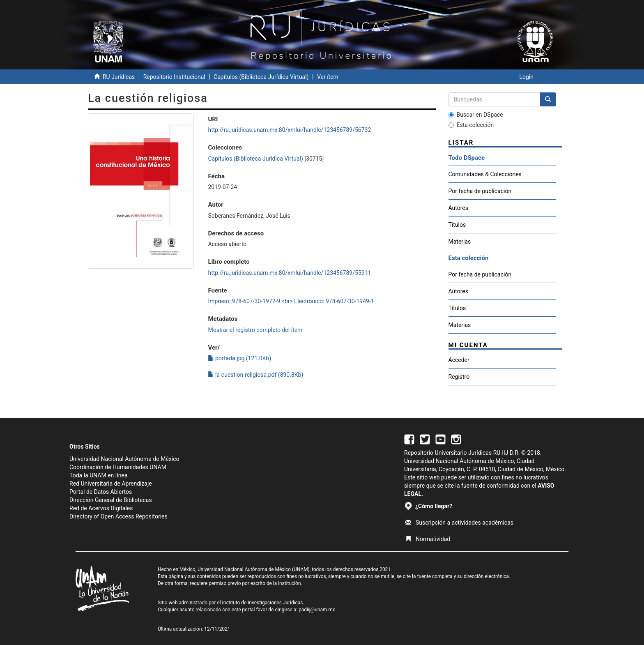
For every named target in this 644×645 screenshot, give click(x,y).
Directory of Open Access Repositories (118, 516)
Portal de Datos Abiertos (101, 492)
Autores (458, 208)
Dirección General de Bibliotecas (111, 500)
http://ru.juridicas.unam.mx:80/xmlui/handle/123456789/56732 (289, 130)
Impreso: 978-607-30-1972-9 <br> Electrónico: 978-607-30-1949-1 (291, 301)
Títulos (457, 225)
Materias (460, 242)
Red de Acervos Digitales (101, 508)
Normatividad (428, 539)
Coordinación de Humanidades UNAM (118, 467)
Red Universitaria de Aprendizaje (111, 484)
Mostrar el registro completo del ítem (255, 330)
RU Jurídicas (119, 77)
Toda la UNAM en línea (98, 475)
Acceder (459, 360)
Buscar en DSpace (476, 115)
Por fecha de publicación (480, 191)
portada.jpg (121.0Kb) (239, 358)
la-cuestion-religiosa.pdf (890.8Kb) (255, 375)
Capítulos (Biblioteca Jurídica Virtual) (261, 77)
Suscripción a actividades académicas (459, 523)
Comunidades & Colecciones (485, 174)
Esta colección (471, 125)
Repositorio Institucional (174, 77)
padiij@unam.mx (317, 610)
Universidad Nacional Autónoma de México (124, 459)
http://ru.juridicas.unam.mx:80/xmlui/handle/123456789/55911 (289, 273)
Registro (459, 377)
